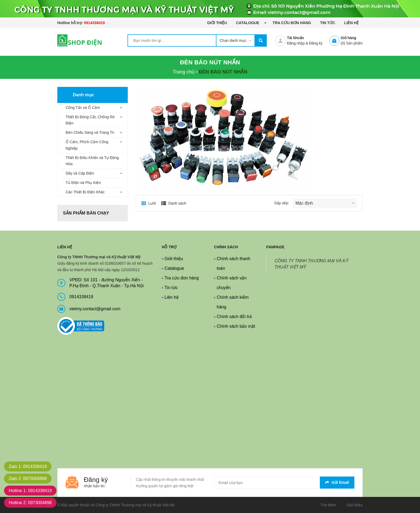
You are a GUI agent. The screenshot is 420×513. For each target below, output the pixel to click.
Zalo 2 (28, 479)
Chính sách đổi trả (234, 317)
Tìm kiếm (328, 505)
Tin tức (328, 23)
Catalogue (248, 23)
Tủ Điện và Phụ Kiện (83, 183)
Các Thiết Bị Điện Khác (85, 192)
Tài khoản (295, 38)
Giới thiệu (217, 23)
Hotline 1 (30, 491)
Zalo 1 (28, 466)
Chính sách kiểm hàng (233, 302)
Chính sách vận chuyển (232, 283)
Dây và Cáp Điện (80, 173)
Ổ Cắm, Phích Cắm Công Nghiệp (87, 145)
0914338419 (94, 23)
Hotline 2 (30, 503)
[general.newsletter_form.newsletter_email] (284, 483)
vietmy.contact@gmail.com (95, 309)
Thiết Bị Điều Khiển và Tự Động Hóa (92, 161)
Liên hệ (351, 23)
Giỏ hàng (348, 38)
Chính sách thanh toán (233, 263)
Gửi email (337, 482)
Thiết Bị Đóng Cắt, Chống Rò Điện (90, 120)
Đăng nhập (296, 43)
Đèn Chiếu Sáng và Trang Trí (90, 132)
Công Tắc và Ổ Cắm (83, 108)
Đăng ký (316, 43)
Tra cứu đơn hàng (292, 23)
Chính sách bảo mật (236, 326)
